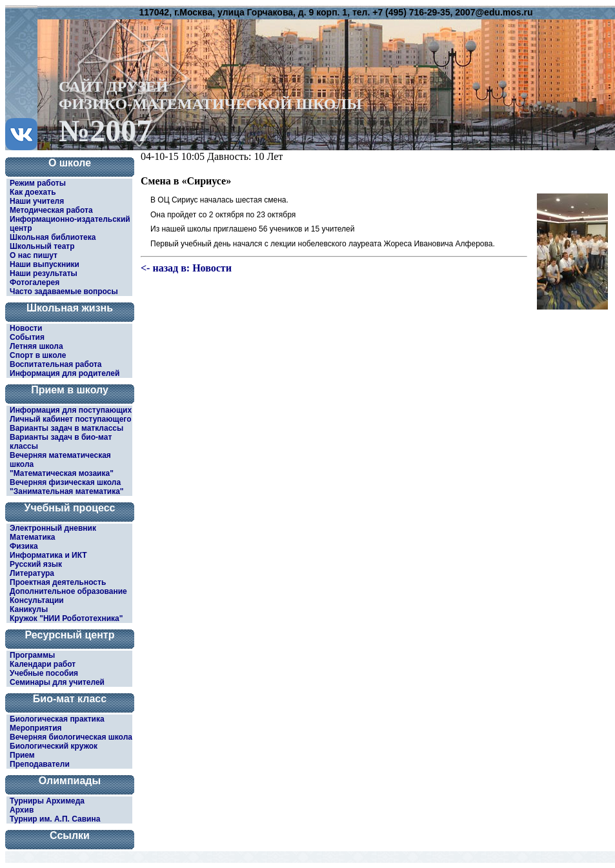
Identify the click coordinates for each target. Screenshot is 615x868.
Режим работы (38, 183)
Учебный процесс (70, 508)
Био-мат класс (70, 699)
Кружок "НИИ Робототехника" (66, 618)
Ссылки (70, 835)
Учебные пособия (44, 673)
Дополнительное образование (68, 591)
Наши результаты (44, 273)
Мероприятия (36, 728)
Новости (26, 328)
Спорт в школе (38, 355)
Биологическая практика (57, 719)
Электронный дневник (53, 528)
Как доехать (33, 192)
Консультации (37, 600)
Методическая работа (51, 210)
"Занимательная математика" (67, 491)
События (27, 337)
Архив (22, 810)
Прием (22, 755)
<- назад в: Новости (186, 268)
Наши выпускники (45, 264)
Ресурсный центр (70, 635)
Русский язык (36, 564)
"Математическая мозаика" (62, 473)
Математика (33, 537)
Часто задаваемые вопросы (64, 291)
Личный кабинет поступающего (71, 419)
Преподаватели (40, 764)
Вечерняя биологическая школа (71, 737)
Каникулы (29, 609)
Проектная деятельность (58, 582)
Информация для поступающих (71, 410)
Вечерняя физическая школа (65, 482)
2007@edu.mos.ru (494, 12)
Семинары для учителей (57, 682)
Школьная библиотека (53, 237)
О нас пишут (34, 255)
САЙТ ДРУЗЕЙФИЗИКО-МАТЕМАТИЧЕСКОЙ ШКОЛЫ (210, 111)
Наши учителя (37, 201)
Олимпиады (70, 781)
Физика (24, 546)
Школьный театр (42, 246)
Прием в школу (70, 390)
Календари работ (43, 664)
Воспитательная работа (56, 364)
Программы (32, 655)
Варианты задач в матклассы (66, 428)
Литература (32, 573)
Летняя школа (36, 346)
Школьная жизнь (70, 308)
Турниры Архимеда (47, 801)
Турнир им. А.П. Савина (55, 819)
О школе (70, 163)
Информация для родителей (65, 373)
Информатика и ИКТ (48, 555)
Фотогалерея (35, 282)
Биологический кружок (54, 746)
